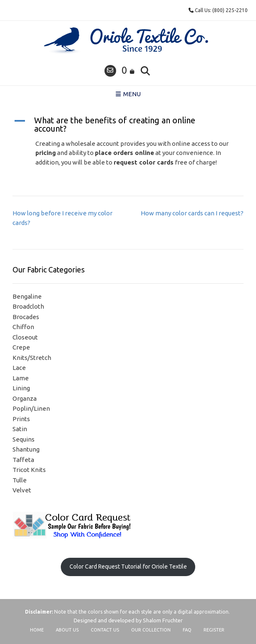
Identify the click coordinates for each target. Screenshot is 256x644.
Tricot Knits (29, 470)
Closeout (25, 337)
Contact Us (105, 630)
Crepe (21, 347)
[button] (128, 125)
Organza (25, 398)
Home (37, 630)
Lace (19, 368)
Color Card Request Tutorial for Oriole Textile (128, 567)
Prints (21, 419)
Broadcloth (28, 306)
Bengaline (27, 296)
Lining (21, 388)
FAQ (187, 630)
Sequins (24, 439)
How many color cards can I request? (192, 213)
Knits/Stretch (32, 358)
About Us (67, 630)
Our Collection (151, 630)
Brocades (26, 317)
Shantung (26, 449)
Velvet (22, 490)
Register (214, 630)
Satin (20, 429)
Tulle (20, 480)
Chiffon (23, 327)
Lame (21, 378)
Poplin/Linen (31, 408)
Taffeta (23, 460)
